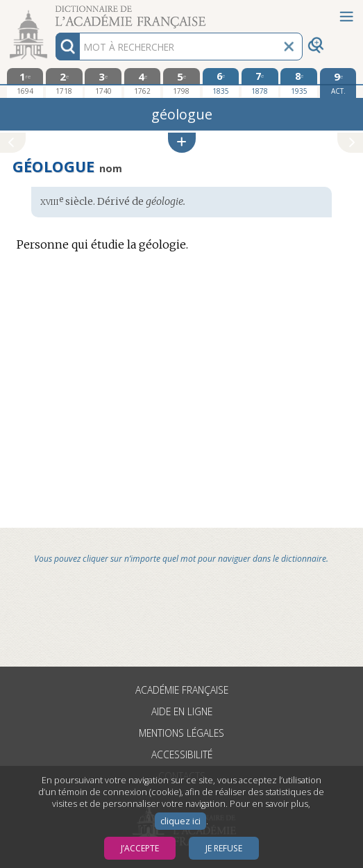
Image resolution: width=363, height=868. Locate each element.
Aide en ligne (182, 711)
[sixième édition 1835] (221, 83)
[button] (182, 143)
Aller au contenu (54, 12)
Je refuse (224, 848)
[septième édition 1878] (260, 83)
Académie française (182, 690)
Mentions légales (181, 733)
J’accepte (140, 848)
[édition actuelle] (338, 83)
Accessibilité (182, 754)
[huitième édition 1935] (299, 83)
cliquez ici (180, 821)
